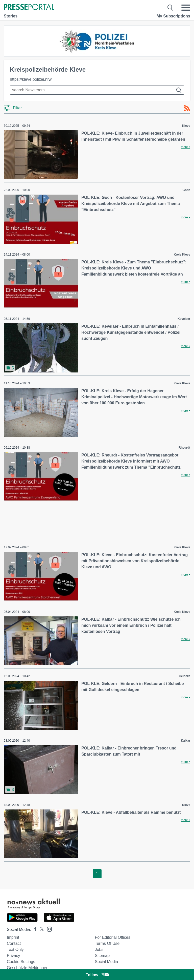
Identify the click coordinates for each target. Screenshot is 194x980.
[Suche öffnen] (170, 8)
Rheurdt (184, 448)
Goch (186, 190)
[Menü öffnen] (186, 8)
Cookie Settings (21, 962)
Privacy (13, 956)
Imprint (13, 937)
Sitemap (102, 956)
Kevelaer (184, 319)
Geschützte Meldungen (28, 968)
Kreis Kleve (182, 255)
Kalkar (186, 741)
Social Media (106, 962)
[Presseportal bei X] (40, 930)
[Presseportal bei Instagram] (48, 929)
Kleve (186, 126)
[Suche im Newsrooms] (97, 90)
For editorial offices (112, 937)
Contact (14, 943)
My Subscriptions (173, 16)
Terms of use (107, 943)
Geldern (185, 676)
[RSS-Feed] (187, 108)
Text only (15, 950)
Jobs (99, 950)
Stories (11, 16)
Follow (97, 975)
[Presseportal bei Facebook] (34, 930)
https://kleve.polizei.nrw (31, 79)
